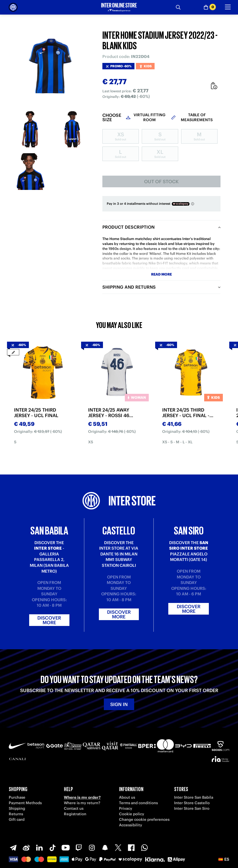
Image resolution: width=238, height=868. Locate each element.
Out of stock (161, 181)
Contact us (74, 808)
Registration (75, 814)
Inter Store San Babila (194, 797)
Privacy (126, 808)
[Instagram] (92, 848)
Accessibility (131, 825)
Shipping (17, 808)
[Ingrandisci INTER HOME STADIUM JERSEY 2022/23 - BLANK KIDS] (51, 66)
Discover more (49, 620)
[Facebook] (131, 848)
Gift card (17, 820)
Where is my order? (82, 797)
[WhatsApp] (144, 848)
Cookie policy (132, 814)
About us (127, 797)
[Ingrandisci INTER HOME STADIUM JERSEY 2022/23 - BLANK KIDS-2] (72, 129)
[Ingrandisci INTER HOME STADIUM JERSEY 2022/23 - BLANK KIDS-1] (30, 129)
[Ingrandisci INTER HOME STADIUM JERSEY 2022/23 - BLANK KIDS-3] (30, 171)
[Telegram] (13, 848)
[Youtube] (66, 848)
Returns (16, 814)
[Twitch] (79, 848)
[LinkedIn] (39, 848)
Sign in (119, 704)
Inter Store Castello (192, 803)
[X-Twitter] (118, 848)
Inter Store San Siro (192, 808)
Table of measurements (197, 117)
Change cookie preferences (144, 820)
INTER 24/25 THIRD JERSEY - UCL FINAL (36, 413)
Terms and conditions (138, 803)
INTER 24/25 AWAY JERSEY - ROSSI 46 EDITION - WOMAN (109, 413)
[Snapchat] (105, 848)
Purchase (17, 797)
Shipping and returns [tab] (129, 287)
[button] (224, 859)
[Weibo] (26, 848)
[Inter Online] (13, 7)
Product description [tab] (128, 227)
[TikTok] (52, 848)
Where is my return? (82, 803)
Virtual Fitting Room (149, 117)
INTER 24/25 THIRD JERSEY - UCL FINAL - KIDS (186, 413)
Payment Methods (25, 803)
